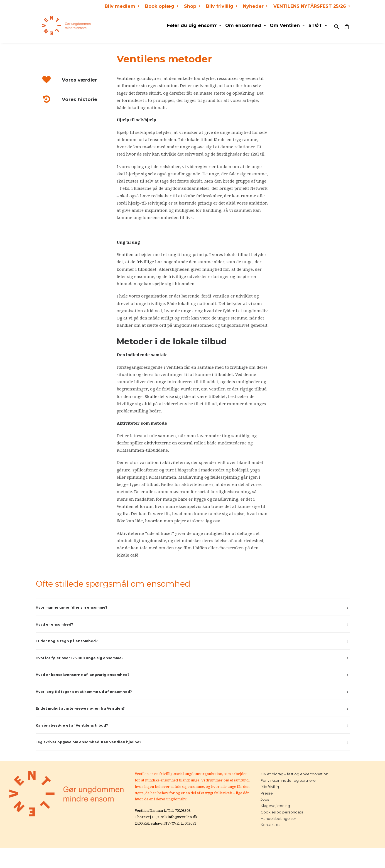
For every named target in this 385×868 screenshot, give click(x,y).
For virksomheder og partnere (288, 780)
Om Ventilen (287, 25)
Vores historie (79, 99)
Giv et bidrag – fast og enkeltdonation (294, 774)
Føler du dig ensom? (194, 25)
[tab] (193, 607)
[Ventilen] (60, 26)
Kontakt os (270, 825)
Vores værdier (79, 80)
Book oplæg (161, 6)
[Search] (338, 26)
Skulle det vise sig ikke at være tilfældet (185, 397)
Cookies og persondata (282, 812)
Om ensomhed (246, 25)
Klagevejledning (275, 806)
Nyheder (255, 6)
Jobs (265, 799)
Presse (267, 793)
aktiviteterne (158, 443)
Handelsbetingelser (278, 818)
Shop (192, 6)
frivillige (145, 262)
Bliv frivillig (221, 6)
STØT (318, 25)
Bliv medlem (122, 6)
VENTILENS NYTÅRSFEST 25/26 (312, 6)
